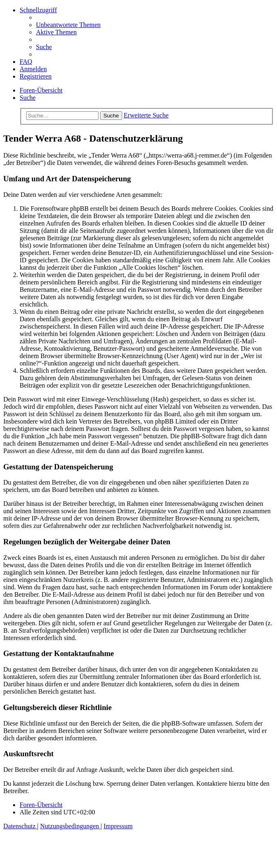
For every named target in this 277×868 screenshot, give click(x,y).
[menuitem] (68, 25)
